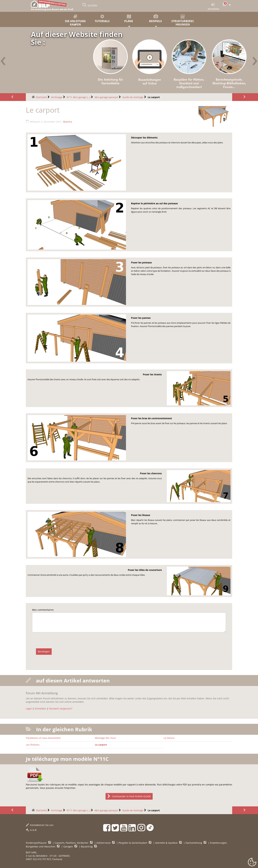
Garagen (68, 846)
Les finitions (33, 745)
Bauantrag (87, 846)
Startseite (41, 97)
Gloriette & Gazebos (167, 843)
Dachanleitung (194, 843)
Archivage (57, 97)
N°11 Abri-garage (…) (78, 97)
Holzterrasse (104, 843)
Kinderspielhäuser (37, 843)
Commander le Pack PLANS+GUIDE (129, 796)
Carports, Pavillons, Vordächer (72, 843)
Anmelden (40, 709)
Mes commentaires (43, 610)
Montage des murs (106, 738)
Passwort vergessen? (61, 709)
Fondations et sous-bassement (43, 738)
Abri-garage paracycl (106, 97)
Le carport (101, 745)
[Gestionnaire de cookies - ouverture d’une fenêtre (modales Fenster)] (252, 862)
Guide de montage (133, 97)
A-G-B (31, 830)
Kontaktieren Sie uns (40, 825)
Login (29, 709)
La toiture (169, 738)
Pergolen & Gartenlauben (133, 843)
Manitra (68, 122)
